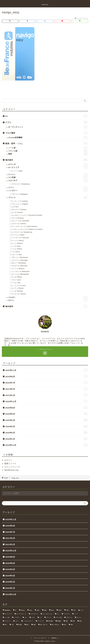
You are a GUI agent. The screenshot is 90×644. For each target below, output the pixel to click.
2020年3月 (46, 426)
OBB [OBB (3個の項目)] (45, 610)
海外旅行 (46, 160)
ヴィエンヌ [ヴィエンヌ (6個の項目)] (41, 621)
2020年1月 (46, 439)
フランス (48, 198)
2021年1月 (46, 395)
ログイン (8, 460)
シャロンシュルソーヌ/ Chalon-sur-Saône (27, 229)
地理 (48, 154)
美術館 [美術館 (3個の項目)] (20, 625)
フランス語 (48, 151)
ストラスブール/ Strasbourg (22, 232)
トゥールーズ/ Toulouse (20, 238)
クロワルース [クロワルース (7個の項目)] (34, 614)
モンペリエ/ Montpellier (20, 274)
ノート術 (48, 148)
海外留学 (46, 306)
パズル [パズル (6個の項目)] (33, 617)
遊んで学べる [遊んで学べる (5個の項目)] (44, 625)
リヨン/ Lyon (16, 280)
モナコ (48, 300)
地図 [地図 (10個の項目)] (67, 621)
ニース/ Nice (16, 246)
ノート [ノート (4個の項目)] (76, 614)
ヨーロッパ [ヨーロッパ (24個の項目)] (8, 621)
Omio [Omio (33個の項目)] (52, 610)
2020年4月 (46, 420)
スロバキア (48, 181)
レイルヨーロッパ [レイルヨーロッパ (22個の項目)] (28, 621)
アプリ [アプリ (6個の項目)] (82, 610)
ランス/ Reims (17, 277)
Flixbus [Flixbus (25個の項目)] (23, 610)
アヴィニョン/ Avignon (20, 204)
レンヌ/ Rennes (17, 291)
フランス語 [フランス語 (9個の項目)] (59, 617)
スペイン (48, 175)
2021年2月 (46, 389)
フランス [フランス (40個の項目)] (49, 617)
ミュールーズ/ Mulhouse (20, 271)
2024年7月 (46, 383)
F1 (46, 116)
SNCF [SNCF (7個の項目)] (60, 610)
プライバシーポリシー (40, 638)
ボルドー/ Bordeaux (19, 263)
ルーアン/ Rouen (18, 288)
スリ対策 (48, 178)
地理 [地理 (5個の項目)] (74, 621)
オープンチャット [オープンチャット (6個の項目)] (21, 614)
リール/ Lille (16, 283)
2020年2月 (46, 432)
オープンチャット (48, 127)
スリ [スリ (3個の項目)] (58, 614)
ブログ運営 (46, 133)
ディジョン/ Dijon (18, 235)
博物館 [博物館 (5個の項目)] (59, 621)
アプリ (46, 122)
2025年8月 (46, 376)
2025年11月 (46, 370)
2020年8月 (46, 408)
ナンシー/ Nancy (17, 241)
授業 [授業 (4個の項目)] (80, 621)
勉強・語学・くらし (46, 143)
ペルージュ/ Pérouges (20, 260)
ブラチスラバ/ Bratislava (21, 184)
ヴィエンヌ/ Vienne (19, 294)
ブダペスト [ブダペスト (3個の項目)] (69, 617)
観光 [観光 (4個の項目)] (28, 625)
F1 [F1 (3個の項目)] (15, 610)
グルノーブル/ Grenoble (20, 221)
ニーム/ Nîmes (17, 249)
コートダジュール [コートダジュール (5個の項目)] (47, 614)
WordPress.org (11, 470)
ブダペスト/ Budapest (19, 194)
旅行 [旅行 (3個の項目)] (6, 625)
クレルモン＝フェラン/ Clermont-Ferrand (27, 215)
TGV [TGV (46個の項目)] (74, 610)
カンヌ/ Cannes (17, 212)
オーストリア (48, 168)
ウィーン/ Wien (17, 171)
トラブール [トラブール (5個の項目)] (67, 614)
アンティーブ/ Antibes (20, 201)
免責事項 (54, 638)
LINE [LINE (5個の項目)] (38, 610)
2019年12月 (46, 445)
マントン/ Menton (18, 269)
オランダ (48, 164)
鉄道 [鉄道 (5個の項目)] (65, 625)
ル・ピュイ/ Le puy (18, 286)
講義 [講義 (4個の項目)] (34, 625)
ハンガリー (48, 191)
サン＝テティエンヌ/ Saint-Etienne (24, 226)
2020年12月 (46, 401)
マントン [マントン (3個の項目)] (79, 617)
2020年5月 (46, 414)
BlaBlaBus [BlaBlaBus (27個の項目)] (7, 610)
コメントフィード (12, 467)
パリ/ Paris (15, 252)
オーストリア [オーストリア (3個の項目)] (8, 614)
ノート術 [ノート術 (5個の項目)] (7, 617)
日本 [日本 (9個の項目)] (13, 625)
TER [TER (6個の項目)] (67, 610)
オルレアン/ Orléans (19, 210)
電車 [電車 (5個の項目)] (72, 625)
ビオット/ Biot (17, 255)
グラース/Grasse (18, 218)
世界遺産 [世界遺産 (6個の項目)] (50, 621)
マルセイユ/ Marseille (19, 266)
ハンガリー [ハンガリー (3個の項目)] (17, 617)
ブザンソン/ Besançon (20, 257)
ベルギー (48, 297)
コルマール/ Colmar (19, 224)
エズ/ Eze (15, 207)
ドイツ (48, 188)
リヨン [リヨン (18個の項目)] (17, 621)
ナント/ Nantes (17, 243)
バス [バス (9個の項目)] (26, 617)
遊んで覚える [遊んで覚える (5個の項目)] (55, 625)
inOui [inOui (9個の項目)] (31, 610)
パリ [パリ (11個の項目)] (41, 617)
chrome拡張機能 (48, 138)
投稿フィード (10, 463)
